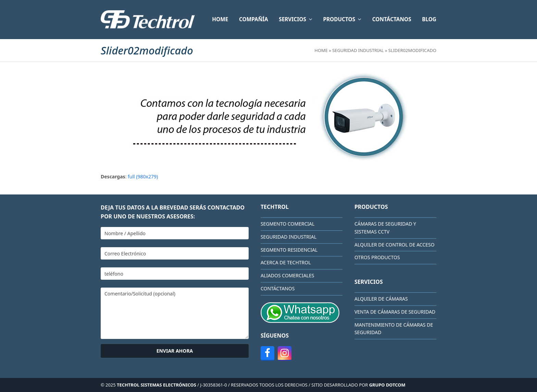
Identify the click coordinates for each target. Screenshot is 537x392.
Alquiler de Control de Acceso (395, 245)
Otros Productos (377, 257)
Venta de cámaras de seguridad (395, 312)
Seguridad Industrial (358, 50)
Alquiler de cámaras (381, 299)
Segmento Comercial (288, 224)
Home (321, 50)
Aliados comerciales (288, 275)
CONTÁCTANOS (278, 288)
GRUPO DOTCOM (387, 385)
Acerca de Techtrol (286, 262)
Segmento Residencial (289, 250)
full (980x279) (143, 176)
